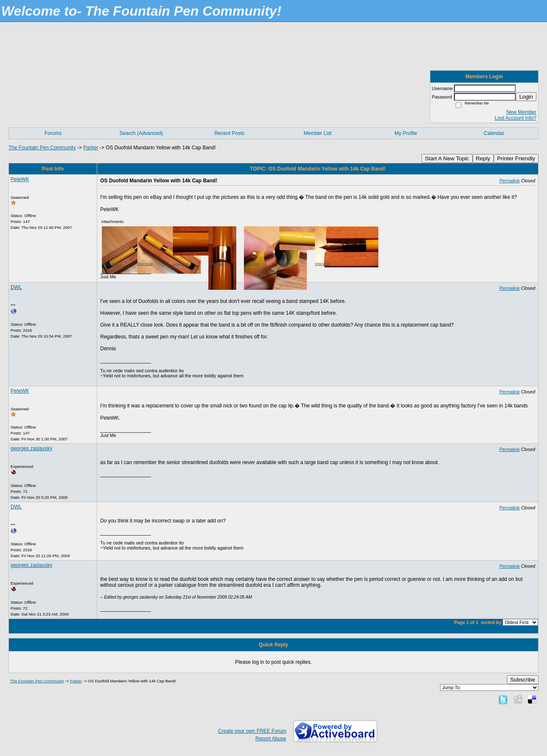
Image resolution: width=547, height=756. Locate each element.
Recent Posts (229, 133)
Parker (91, 148)
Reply (483, 158)
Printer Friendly (516, 158)
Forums (53, 133)
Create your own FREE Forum (252, 731)
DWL (16, 287)
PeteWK (20, 179)
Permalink (509, 181)
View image (110, 264)
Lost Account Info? (516, 118)
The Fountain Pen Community (42, 148)
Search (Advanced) (141, 133)
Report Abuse (271, 739)
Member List (317, 133)
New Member (521, 112)
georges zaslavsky (31, 448)
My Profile (406, 133)
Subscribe (523, 680)
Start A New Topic (447, 158)
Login (526, 97)
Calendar (494, 133)
